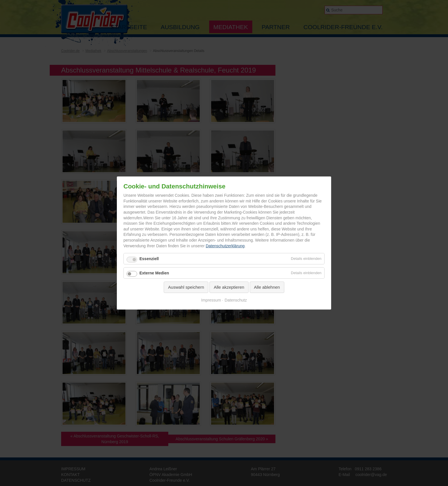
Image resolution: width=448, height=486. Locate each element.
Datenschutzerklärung (225, 246)
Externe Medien (154, 273)
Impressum (211, 300)
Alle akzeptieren (229, 287)
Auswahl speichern (186, 287)
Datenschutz (236, 300)
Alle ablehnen (267, 287)
